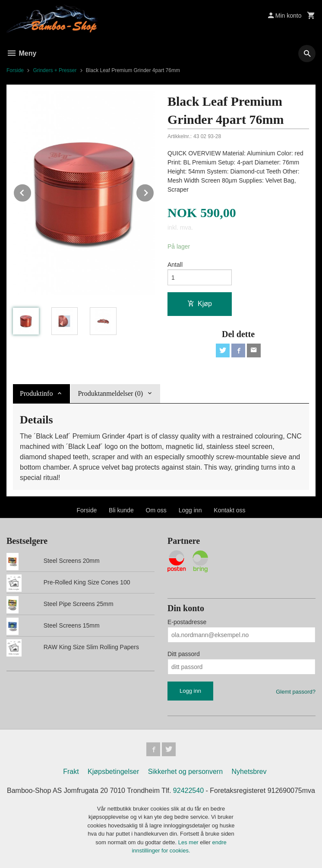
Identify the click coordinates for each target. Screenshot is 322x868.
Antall (175, 265)
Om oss (156, 510)
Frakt (71, 772)
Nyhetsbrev (249, 772)
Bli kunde (121, 510)
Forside (15, 70)
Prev (32, 191)
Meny (21, 53)
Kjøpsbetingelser (113, 772)
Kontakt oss (229, 510)
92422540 (188, 791)
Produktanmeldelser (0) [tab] (110, 393)
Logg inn (190, 510)
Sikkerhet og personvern (185, 772)
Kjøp (200, 304)
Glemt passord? (296, 692)
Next (154, 191)
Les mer (189, 842)
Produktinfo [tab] (36, 393)
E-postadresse (187, 622)
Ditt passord (184, 654)
